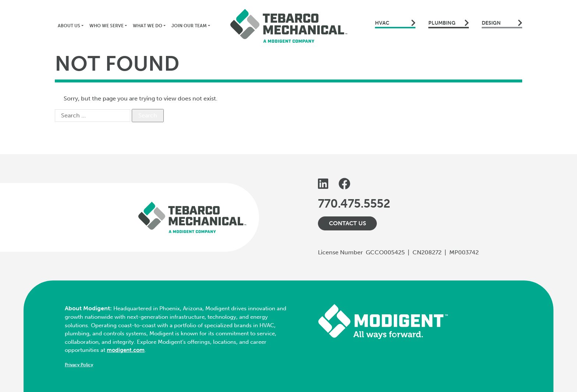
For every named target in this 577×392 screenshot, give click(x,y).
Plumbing (449, 23)
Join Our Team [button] (189, 26)
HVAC (395, 23)
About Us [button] (69, 26)
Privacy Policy (79, 365)
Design (502, 23)
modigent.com (126, 350)
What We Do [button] (148, 26)
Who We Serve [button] (107, 26)
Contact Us (348, 223)
